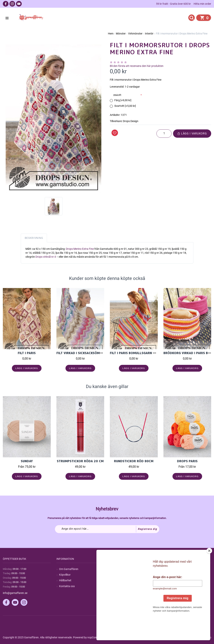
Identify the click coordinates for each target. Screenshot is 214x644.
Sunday (27, 461)
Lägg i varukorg (192, 133)
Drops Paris (187, 461)
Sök (115, 569)
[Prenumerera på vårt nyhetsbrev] (107, 529)
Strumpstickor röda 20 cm (80, 461)
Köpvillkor (65, 575)
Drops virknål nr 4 (46, 257)
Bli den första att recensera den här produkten (137, 66)
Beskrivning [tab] (34, 238)
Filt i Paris (27, 353)
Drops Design (131, 121)
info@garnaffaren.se (15, 593)
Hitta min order (202, 4)
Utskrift (117, 95)
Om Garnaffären (69, 569)
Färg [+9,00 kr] (123, 100)
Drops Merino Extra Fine (80, 249)
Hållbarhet (65, 580)
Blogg (116, 575)
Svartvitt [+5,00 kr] (125, 106)
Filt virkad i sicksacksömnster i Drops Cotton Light (102, 353)
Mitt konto (172, 569)
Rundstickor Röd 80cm (134, 461)
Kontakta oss (67, 586)
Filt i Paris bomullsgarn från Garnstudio (146, 353)
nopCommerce (96, 637)
